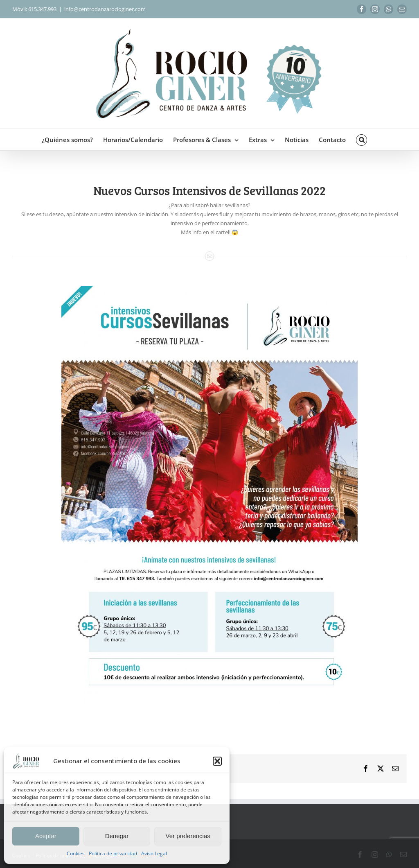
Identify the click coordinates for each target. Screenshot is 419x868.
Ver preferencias (188, 836)
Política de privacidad (113, 853)
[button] (217, 761)
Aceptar (46, 836)
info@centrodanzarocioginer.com (105, 9)
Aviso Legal (154, 853)
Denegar (117, 836)
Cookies (76, 853)
